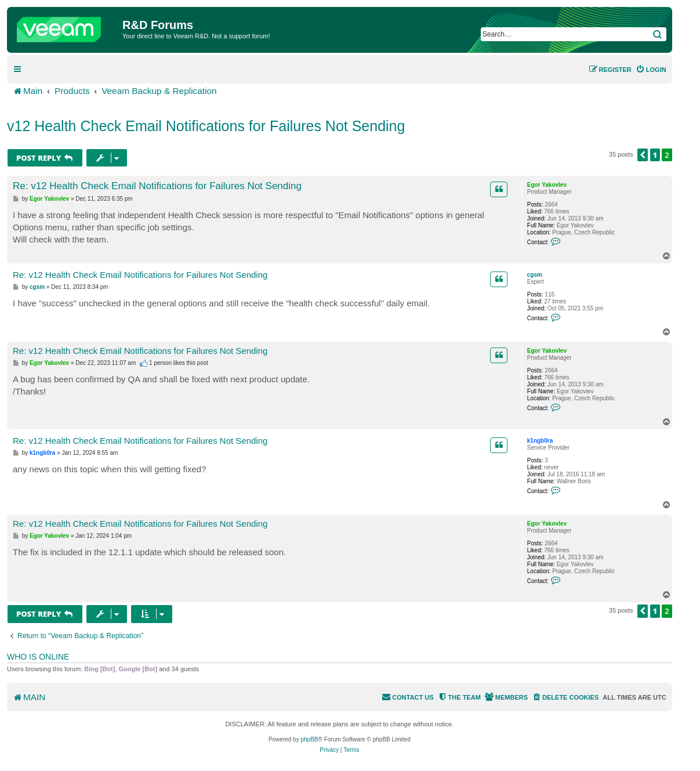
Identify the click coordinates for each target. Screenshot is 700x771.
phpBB (309, 739)
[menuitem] (651, 70)
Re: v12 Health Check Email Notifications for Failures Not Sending (157, 186)
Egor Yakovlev (547, 185)
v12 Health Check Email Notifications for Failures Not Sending (206, 126)
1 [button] (655, 155)
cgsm (535, 275)
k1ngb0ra (540, 441)
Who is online (38, 657)
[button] (643, 155)
